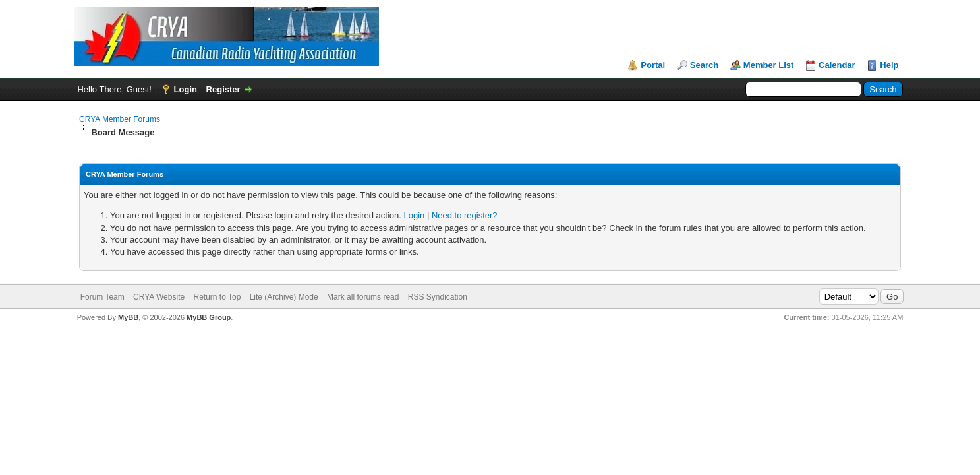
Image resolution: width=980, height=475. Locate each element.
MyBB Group (209, 317)
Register (223, 89)
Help (889, 65)
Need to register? (465, 215)
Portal (653, 65)
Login (186, 89)
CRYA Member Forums (120, 119)
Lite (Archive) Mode (284, 297)
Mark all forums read (363, 297)
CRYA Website (159, 297)
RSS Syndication (438, 297)
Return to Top (217, 297)
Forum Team (102, 297)
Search (704, 65)
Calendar (837, 65)
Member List (769, 65)
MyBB (128, 317)
